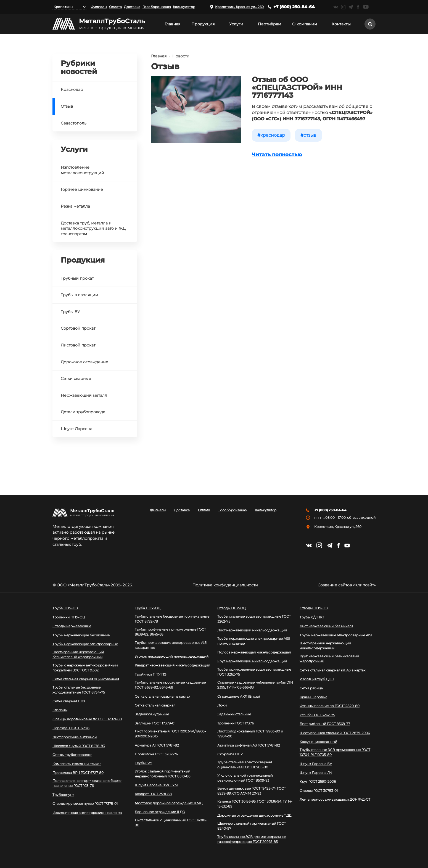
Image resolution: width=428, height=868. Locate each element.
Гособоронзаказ (157, 7)
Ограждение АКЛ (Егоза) (239, 696)
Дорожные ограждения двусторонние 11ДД (254, 815)
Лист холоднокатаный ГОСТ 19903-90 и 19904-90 (250, 734)
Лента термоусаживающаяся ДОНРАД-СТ (335, 799)
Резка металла (75, 206)
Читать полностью (277, 155)
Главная (172, 24)
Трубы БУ (70, 312)
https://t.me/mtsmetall (351, 7)
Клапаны (60, 710)
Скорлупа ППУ (230, 754)
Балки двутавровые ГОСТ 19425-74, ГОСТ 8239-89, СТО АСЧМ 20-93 (252, 791)
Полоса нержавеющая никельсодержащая (254, 652)
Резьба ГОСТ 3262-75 (317, 715)
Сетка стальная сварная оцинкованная (86, 679)
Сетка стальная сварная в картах (162, 696)
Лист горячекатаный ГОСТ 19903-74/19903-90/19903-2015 (170, 734)
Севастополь (74, 123)
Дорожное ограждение (84, 362)
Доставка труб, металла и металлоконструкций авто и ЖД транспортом (93, 228)
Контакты (341, 24)
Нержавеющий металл (84, 395)
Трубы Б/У (143, 763)
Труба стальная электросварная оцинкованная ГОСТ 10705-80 (245, 765)
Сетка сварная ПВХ (69, 701)
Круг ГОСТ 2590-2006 (318, 781)
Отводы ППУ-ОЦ (232, 608)
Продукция (203, 24)
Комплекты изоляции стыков (77, 764)
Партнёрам (270, 24)
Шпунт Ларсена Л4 (316, 773)
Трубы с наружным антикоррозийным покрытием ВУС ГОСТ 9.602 (85, 668)
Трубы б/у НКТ (312, 617)
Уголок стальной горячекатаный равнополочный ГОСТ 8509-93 (245, 778)
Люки (222, 705)
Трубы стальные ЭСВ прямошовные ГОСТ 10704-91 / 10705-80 (335, 752)
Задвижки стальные (234, 714)
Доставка (132, 7)
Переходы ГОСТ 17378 (71, 728)
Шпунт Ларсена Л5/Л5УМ (156, 785)
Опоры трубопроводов (72, 755)
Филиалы (99, 7)
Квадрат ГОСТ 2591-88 (153, 794)
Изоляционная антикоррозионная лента (87, 813)
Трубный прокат (77, 278)
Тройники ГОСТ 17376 (236, 723)
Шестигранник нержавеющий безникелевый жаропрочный (78, 654)
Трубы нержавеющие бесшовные (81, 635)
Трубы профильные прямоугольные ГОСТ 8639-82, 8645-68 (170, 632)
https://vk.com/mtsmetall (336, 7)
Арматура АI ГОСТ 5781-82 (157, 745)
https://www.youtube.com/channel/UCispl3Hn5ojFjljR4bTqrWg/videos (366, 7)
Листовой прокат (78, 345)
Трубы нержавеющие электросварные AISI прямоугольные (254, 641)
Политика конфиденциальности (225, 585)
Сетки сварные (76, 379)
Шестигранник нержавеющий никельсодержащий (325, 646)
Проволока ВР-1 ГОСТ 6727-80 (78, 773)
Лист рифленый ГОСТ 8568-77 (325, 724)
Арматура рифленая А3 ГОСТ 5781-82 (249, 745)
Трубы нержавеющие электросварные (85, 644)
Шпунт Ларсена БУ (316, 764)
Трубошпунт (63, 795)
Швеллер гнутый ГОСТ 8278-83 (79, 746)
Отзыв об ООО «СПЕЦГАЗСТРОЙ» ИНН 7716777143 (297, 88)
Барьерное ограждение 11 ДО (160, 812)
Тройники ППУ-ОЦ (69, 617)
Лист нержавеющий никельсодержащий (252, 630)
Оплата (115, 7)
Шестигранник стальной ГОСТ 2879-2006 (335, 733)
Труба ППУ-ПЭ (65, 608)
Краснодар (273, 135)
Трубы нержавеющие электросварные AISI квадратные (171, 645)
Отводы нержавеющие (72, 626)
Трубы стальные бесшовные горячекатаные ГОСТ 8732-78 (172, 619)
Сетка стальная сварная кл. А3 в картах (332, 670)
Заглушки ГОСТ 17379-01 (155, 723)
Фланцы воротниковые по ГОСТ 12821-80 (87, 719)
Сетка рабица (311, 688)
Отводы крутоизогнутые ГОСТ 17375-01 (85, 804)
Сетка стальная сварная (155, 705)
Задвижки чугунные (152, 714)
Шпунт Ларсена (76, 429)
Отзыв (310, 135)
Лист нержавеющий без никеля (326, 626)
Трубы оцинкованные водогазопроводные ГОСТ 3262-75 (254, 672)
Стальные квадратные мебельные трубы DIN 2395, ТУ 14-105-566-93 (255, 685)
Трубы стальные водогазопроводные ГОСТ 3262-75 (254, 619)
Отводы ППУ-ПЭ (314, 608)
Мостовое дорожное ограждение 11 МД (169, 803)
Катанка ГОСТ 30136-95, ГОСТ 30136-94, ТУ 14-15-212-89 (255, 804)
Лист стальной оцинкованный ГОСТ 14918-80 (171, 823)
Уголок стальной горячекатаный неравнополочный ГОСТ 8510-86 (163, 774)
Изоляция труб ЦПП (317, 679)
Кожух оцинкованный (318, 742)
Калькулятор (184, 7)
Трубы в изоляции (79, 295)
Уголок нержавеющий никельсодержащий (172, 656)
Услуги (236, 24)
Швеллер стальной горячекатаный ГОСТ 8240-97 (252, 826)
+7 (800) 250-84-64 (294, 7)
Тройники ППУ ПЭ (150, 674)
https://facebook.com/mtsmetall (358, 7)
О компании (305, 24)
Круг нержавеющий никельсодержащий (252, 661)
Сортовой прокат (78, 328)
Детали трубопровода (83, 412)
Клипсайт (364, 585)
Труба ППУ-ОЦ (148, 608)
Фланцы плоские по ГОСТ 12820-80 (330, 706)
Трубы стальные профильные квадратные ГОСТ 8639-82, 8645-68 (170, 685)
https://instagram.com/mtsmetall (343, 7)
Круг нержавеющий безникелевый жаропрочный (329, 659)
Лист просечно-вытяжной (75, 737)
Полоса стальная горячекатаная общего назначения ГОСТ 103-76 (87, 783)
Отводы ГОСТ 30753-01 (319, 791)
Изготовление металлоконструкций (82, 170)
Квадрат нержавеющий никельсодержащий (172, 665)
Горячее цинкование (82, 189)
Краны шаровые (313, 697)
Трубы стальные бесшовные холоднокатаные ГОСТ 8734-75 (79, 690)
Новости (181, 56)
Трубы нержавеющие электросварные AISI (336, 635)
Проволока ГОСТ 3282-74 (156, 754)
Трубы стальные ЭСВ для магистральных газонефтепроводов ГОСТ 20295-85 (252, 839)
